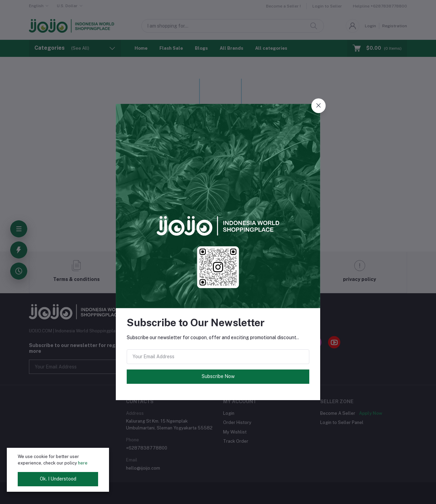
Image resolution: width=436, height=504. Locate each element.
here (83, 463)
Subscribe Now (218, 376)
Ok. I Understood (58, 479)
